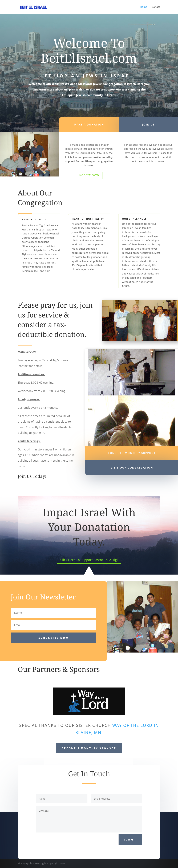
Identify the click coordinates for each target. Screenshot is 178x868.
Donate (156, 7)
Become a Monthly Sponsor (89, 748)
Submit (130, 839)
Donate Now (89, 175)
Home (143, 7)
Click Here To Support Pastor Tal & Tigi (89, 560)
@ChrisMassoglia (36, 863)
